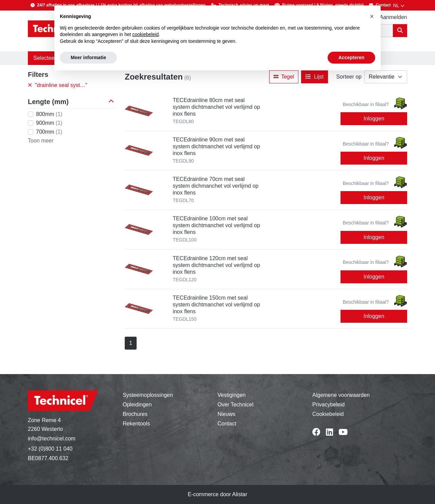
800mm (49, 114)
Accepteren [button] (351, 57)
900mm (49, 123)
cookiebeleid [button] (145, 34)
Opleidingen (137, 405)
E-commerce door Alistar (217, 494)
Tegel (284, 77)
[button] (112, 102)
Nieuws (226, 414)
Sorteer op (349, 77)
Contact (227, 424)
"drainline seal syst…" (58, 85)
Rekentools (136, 424)
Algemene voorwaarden (341, 395)
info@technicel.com (52, 439)
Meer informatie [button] (88, 57)
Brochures (135, 414)
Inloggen (374, 119)
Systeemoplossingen (148, 395)
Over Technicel (236, 405)
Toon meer (41, 141)
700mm (49, 132)
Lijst (315, 77)
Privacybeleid (328, 405)
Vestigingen (232, 395)
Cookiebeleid (328, 414)
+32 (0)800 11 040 (50, 449)
